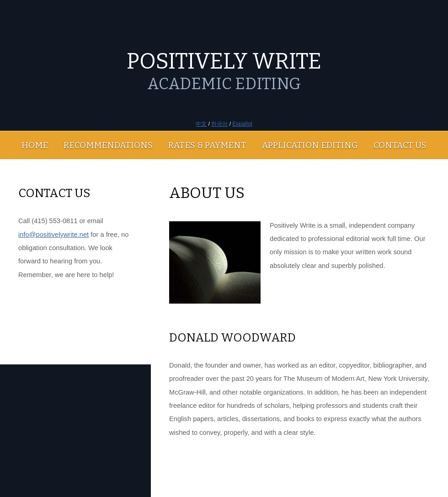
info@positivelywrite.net (53, 235)
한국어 (219, 124)
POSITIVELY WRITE (224, 61)
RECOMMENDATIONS (108, 145)
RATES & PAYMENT (207, 145)
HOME (35, 145)
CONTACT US (400, 145)
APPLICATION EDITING (310, 145)
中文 (201, 124)
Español (242, 124)
